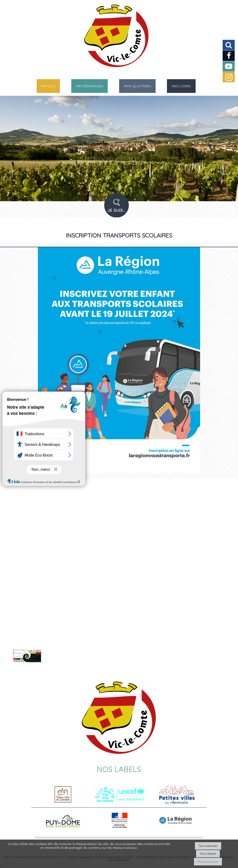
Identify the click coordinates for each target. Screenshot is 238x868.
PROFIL (118, 208)
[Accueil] (113, 38)
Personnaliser (208, 862)
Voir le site (63, 662)
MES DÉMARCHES (90, 86)
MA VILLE (48, 86)
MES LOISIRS (181, 86)
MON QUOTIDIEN (137, 86)
